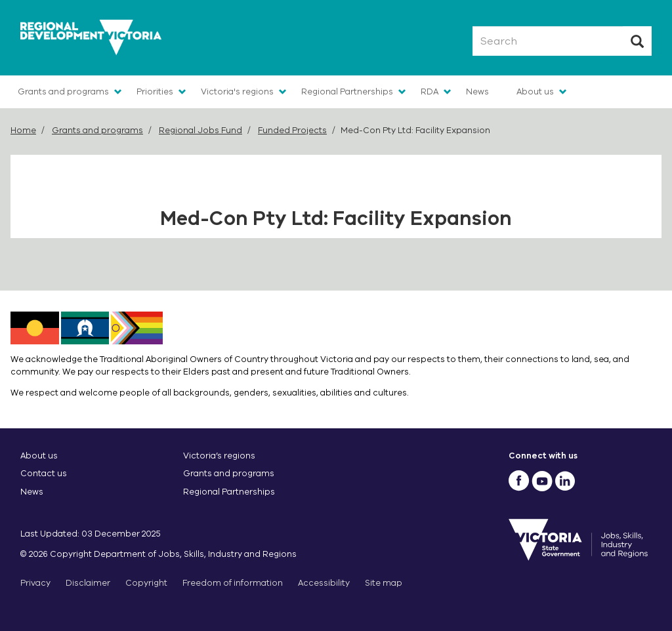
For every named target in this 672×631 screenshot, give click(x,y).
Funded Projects (292, 130)
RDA (430, 92)
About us (535, 92)
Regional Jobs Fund (200, 130)
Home (23, 130)
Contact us (44, 473)
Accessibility (324, 583)
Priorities (155, 92)
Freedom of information (233, 583)
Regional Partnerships (347, 92)
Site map (384, 583)
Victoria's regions (237, 92)
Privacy (35, 583)
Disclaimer (88, 583)
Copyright (146, 583)
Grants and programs (63, 92)
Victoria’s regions (219, 456)
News (477, 92)
